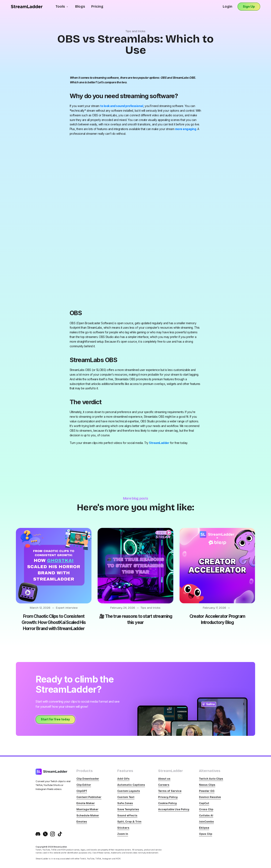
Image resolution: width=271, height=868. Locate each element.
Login (227, 6)
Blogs (80, 6)
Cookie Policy (167, 803)
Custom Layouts (129, 791)
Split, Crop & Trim (129, 822)
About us (164, 779)
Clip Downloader (88, 779)
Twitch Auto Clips (211, 779)
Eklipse (204, 828)
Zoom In (123, 834)
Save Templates (128, 809)
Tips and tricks (135, 31)
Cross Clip (206, 809)
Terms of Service (170, 791)
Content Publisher (89, 797)
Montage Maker (87, 809)
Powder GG (207, 791)
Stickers (123, 828)
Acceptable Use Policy (174, 809)
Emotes (82, 822)
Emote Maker (86, 803)
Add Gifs (123, 779)
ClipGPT (82, 791)
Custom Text (126, 797)
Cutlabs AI (206, 815)
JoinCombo (206, 822)
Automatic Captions (131, 785)
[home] (27, 7)
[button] (62, 7)
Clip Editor (84, 785)
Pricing (97, 6)
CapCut (204, 803)
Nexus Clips (207, 785)
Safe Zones (125, 803)
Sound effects (127, 815)
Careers (164, 785)
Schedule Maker (88, 815)
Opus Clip (206, 834)
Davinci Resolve (210, 797)
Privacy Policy (168, 797)
